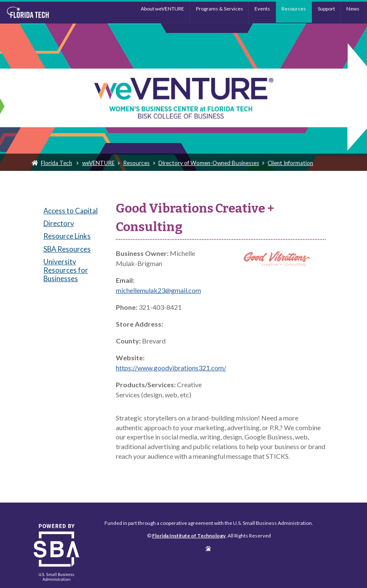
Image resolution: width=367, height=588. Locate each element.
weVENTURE (98, 163)
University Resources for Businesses (66, 270)
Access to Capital (71, 211)
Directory (59, 223)
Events (262, 9)
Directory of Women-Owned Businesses (209, 163)
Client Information (290, 163)
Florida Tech (56, 163)
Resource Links (67, 236)
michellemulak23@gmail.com (158, 290)
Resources (294, 9)
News (353, 9)
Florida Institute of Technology (47, 13)
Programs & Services (220, 9)
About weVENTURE (162, 9)
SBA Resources (67, 249)
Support (326, 9)
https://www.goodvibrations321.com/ (171, 368)
